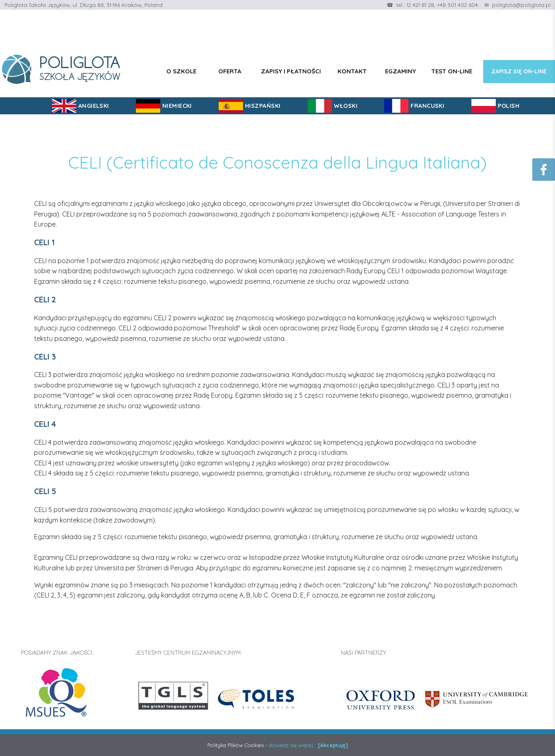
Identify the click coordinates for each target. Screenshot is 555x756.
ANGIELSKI (94, 106)
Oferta (230, 71)
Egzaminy (400, 71)
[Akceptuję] (333, 745)
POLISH (509, 106)
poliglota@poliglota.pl (521, 5)
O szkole (181, 71)
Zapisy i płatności (291, 71)
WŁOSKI (346, 106)
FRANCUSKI (427, 106)
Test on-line (452, 71)
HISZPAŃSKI (263, 106)
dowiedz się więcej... (293, 745)
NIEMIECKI (177, 106)
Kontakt (352, 71)
